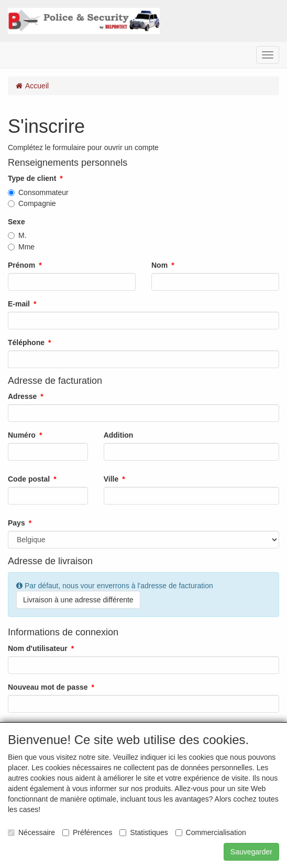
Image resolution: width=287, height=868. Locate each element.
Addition (119, 435)
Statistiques (144, 832)
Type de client (32, 178)
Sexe (16, 222)
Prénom (21, 265)
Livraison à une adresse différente (78, 600)
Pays (16, 523)
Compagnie (32, 203)
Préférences (87, 832)
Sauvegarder (251, 852)
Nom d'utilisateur (38, 648)
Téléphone (26, 342)
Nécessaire (31, 832)
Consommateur (38, 192)
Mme (21, 247)
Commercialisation (211, 832)
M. (17, 235)
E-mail (19, 304)
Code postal (29, 479)
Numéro (22, 435)
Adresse (22, 396)
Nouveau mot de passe (48, 687)
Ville (111, 479)
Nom (159, 265)
